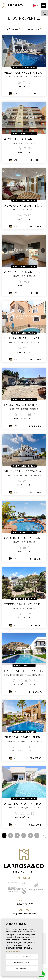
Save (13, 94)
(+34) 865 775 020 (24, 904)
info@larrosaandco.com (24, 914)
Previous (4, 51)
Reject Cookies (22, 969)
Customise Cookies (22, 963)
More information (14, 951)
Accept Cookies (22, 957)
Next (42, 51)
